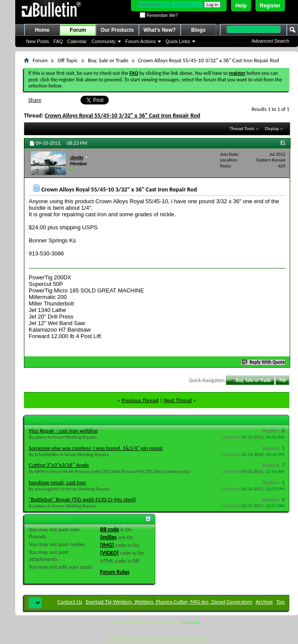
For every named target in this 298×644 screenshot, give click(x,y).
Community (104, 41)
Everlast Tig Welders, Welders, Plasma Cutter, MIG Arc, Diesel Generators (169, 602)
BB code (109, 529)
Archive (264, 602)
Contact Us (70, 602)
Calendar (77, 41)
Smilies (108, 537)
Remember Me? (159, 15)
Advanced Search (270, 41)
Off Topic (67, 60)
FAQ (58, 41)
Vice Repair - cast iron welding (63, 431)
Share (35, 100)
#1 (283, 142)
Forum (78, 30)
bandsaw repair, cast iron (57, 482)
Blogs (198, 30)
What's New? (160, 30)
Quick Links (178, 41)
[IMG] (107, 545)
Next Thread (178, 400)
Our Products (117, 30)
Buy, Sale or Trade (108, 60)
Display (272, 129)
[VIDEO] (109, 553)
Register (270, 6)
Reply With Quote (264, 362)
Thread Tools (242, 129)
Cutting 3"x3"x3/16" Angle (59, 465)
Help (241, 6)
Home (42, 30)
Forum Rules (115, 572)
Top (282, 381)
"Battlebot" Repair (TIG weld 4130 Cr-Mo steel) (82, 499)
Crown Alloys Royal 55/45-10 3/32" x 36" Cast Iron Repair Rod (123, 116)
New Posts (38, 41)
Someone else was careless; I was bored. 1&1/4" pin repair (96, 448)
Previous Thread (140, 400)
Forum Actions (141, 41)
